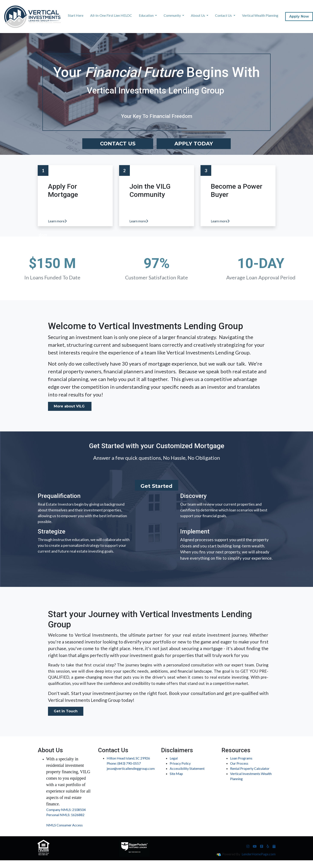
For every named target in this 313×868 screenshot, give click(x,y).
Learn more (57, 221)
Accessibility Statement (187, 768)
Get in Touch (66, 711)
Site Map (176, 774)
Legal (174, 758)
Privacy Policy (180, 763)
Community (173, 15)
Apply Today (194, 144)
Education (147, 15)
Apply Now (299, 16)
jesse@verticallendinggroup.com (131, 768)
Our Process (239, 763)
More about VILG (70, 406)
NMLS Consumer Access (64, 825)
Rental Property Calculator (250, 768)
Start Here (76, 15)
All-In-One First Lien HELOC (111, 15)
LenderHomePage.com (259, 854)
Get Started (156, 486)
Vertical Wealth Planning (260, 15)
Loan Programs (241, 758)
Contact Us (224, 15)
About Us (198, 15)
